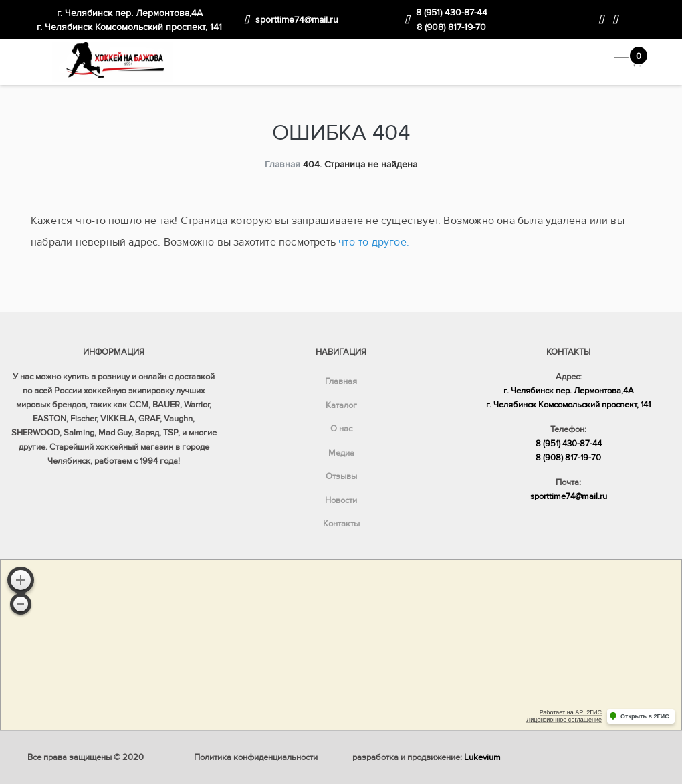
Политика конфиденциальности (256, 757)
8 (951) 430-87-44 (452, 12)
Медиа (341, 452)
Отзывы (341, 476)
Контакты (341, 524)
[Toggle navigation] (617, 63)
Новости (341, 500)
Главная (341, 381)
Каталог (341, 405)
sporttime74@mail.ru (297, 20)
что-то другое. (374, 242)
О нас (341, 429)
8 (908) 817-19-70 (451, 27)
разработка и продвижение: (427, 757)
